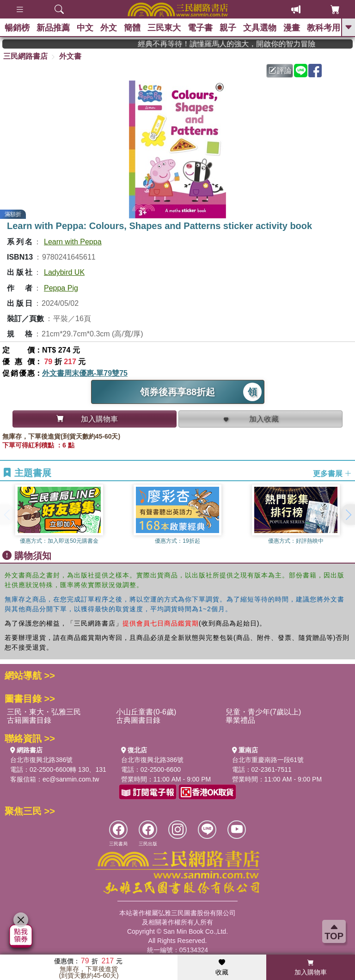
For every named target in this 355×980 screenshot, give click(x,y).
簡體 (132, 28)
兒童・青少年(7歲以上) (263, 712)
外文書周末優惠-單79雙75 (85, 373)
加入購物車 (311, 968)
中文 (85, 28)
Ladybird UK (64, 272)
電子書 (200, 28)
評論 (280, 71)
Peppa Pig (61, 288)
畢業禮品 (240, 720)
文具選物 (260, 28)
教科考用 (324, 28)
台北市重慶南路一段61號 (268, 760)
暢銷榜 (17, 28)
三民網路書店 (25, 56)
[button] (348, 515)
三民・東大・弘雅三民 (44, 712)
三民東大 (164, 28)
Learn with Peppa (73, 242)
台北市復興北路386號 (41, 760)
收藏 (222, 968)
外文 (109, 28)
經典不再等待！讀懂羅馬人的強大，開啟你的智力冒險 (239, 44)
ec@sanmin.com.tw (71, 779)
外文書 (70, 56)
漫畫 (292, 28)
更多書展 (332, 473)
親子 (228, 28)
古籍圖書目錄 (29, 720)
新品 (53, 28)
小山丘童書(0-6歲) (146, 712)
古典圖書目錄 (138, 720)
